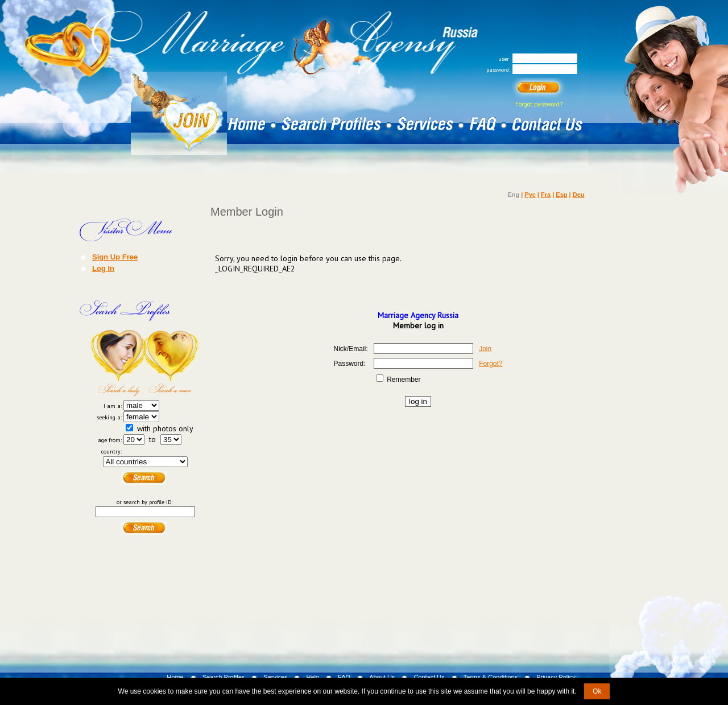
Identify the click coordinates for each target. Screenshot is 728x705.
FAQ (344, 677)
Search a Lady (118, 363)
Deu (579, 195)
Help (313, 677)
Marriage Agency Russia (418, 315)
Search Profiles (224, 677)
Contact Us (429, 677)
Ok (597, 691)
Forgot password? (539, 104)
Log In (103, 268)
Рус (530, 195)
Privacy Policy (556, 677)
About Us (382, 677)
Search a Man (172, 363)
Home (175, 677)
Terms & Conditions (491, 677)
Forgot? (491, 364)
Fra (546, 195)
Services (275, 677)
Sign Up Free (115, 257)
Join (485, 349)
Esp (561, 195)
